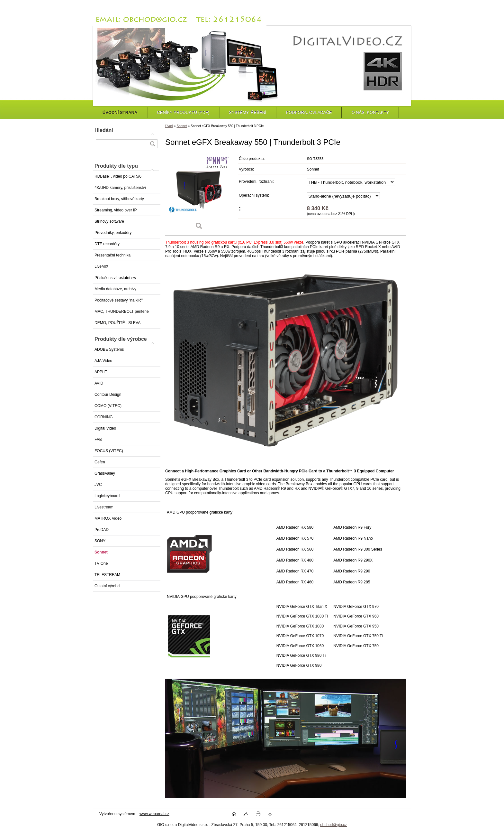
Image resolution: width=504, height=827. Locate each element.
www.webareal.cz (154, 814)
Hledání (104, 130)
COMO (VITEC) (108, 406)
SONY (100, 541)
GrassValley (105, 473)
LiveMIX (101, 266)
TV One (101, 563)
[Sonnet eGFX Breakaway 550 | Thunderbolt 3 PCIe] (199, 194)
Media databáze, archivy (115, 289)
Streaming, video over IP (116, 210)
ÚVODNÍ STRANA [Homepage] (120, 112)
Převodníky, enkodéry (113, 233)
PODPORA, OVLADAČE (309, 112)
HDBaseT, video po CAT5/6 (118, 176)
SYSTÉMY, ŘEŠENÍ (248, 112)
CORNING (104, 417)
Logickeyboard (107, 496)
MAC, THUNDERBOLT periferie (122, 311)
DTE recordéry (107, 244)
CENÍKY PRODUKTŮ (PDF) (183, 112)
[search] (152, 144)
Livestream (104, 507)
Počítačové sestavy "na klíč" (119, 300)
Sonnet (101, 552)
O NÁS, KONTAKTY (370, 112)
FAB (98, 440)
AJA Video (103, 361)
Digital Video (105, 428)
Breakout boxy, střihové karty (119, 199)
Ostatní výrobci (107, 586)
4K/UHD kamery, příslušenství (120, 188)
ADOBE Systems (109, 349)
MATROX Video (108, 518)
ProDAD (102, 530)
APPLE (101, 372)
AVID (99, 383)
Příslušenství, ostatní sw (115, 278)
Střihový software (109, 221)
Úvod (169, 126)
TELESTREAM (107, 575)
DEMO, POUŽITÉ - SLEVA (117, 323)
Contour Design (108, 395)
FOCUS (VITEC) (109, 451)
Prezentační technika (113, 255)
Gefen (100, 462)
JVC (98, 485)
